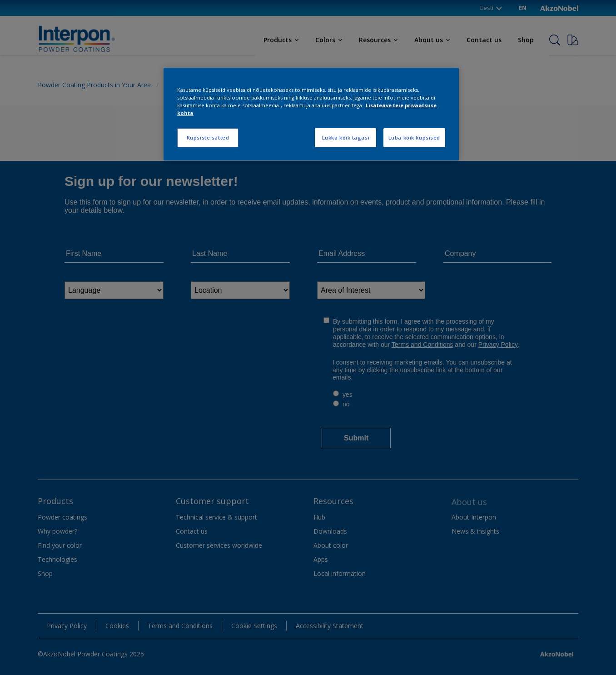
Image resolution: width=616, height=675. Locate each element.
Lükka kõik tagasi (346, 137)
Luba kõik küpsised (414, 137)
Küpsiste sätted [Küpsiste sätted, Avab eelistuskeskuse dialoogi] (208, 137)
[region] (311, 114)
